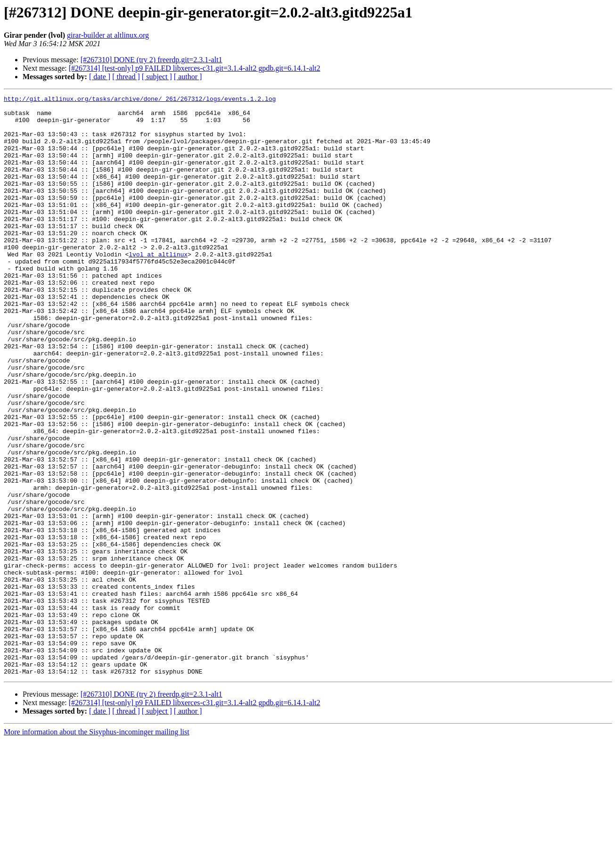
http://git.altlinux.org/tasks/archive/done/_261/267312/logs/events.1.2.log (140, 100)
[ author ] (188, 77)
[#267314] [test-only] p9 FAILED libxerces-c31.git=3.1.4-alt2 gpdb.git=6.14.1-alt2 (195, 68)
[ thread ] (126, 77)
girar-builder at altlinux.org (108, 35)
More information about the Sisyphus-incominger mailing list (97, 848)
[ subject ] (157, 77)
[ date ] (100, 77)
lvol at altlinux (158, 287)
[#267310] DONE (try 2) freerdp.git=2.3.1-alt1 (152, 60)
